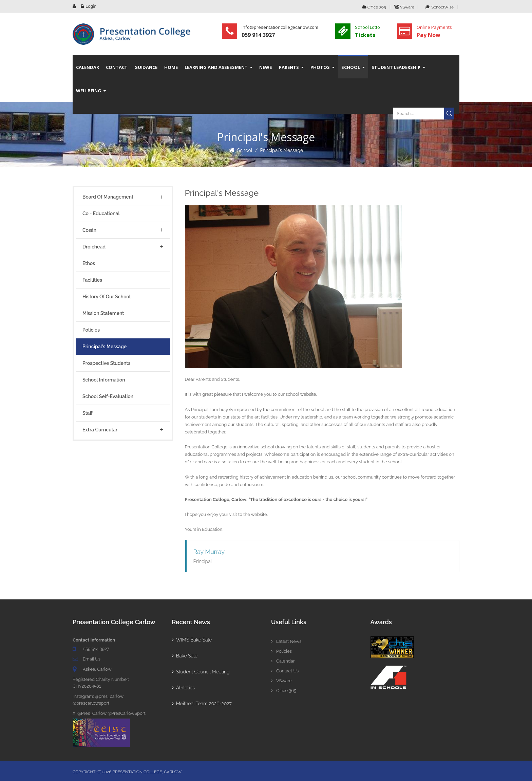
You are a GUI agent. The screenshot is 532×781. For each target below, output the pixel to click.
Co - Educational (101, 213)
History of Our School (107, 297)
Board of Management (108, 197)
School (245, 150)
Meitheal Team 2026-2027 (202, 704)
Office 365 (374, 7)
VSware (281, 681)
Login (91, 6)
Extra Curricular (100, 430)
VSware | (407, 7)
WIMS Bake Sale (192, 640)
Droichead (94, 247)
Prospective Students (106, 363)
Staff (88, 413)
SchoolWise (439, 7)
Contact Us (285, 671)
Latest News (286, 641)
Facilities (92, 280)
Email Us (92, 659)
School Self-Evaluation (108, 396)
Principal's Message (281, 150)
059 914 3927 (96, 649)
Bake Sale (185, 656)
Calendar (283, 661)
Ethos (89, 263)
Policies (91, 330)
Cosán (89, 230)
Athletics (183, 688)
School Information (104, 380)
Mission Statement (103, 313)
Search (449, 114)
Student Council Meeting (201, 672)
